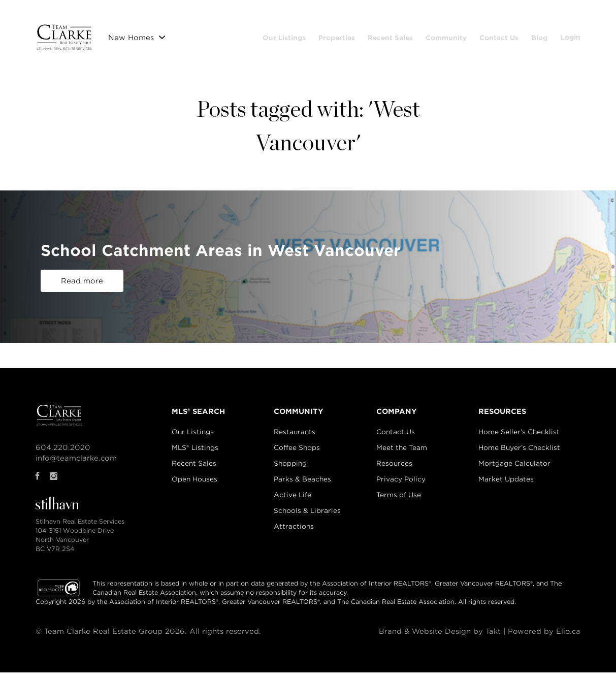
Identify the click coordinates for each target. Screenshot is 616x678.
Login (570, 55)
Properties (370, 35)
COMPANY (397, 417)
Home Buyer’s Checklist (519, 453)
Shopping (290, 469)
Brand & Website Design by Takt (439, 637)
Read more (82, 286)
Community (479, 35)
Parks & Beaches (302, 485)
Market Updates (506, 485)
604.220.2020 (63, 453)
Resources (394, 469)
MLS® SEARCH (198, 417)
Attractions (294, 532)
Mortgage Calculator (514, 469)
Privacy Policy (401, 485)
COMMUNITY (299, 417)
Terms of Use (399, 501)
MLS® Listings (195, 453)
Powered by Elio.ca (544, 637)
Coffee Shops (297, 453)
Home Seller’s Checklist (519, 438)
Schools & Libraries (307, 516)
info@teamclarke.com (76, 464)
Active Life (293, 501)
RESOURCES (502, 417)
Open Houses (194, 485)
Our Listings (317, 35)
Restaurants (295, 438)
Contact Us (532, 35)
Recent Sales (423, 35)
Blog (572, 35)
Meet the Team (402, 453)
